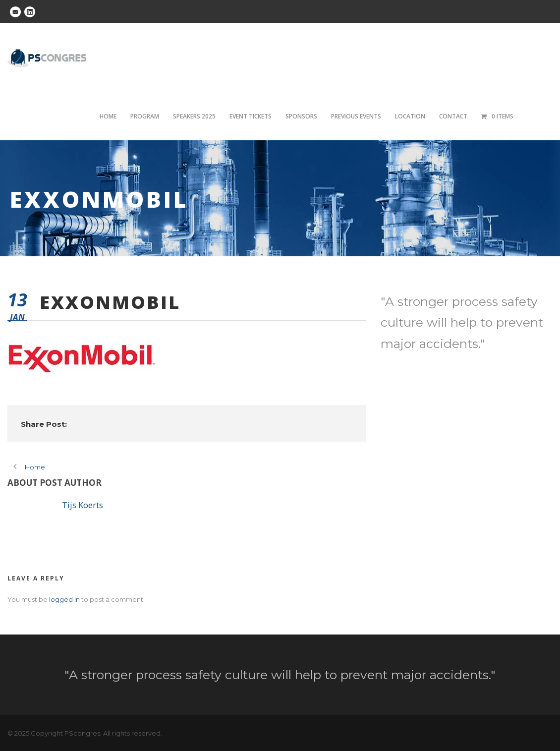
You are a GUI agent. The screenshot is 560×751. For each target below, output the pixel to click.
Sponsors (301, 116)
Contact (453, 116)
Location (410, 116)
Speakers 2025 (194, 116)
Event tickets (251, 116)
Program (145, 116)
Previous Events (356, 116)
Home (108, 116)
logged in (64, 599)
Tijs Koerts (83, 505)
